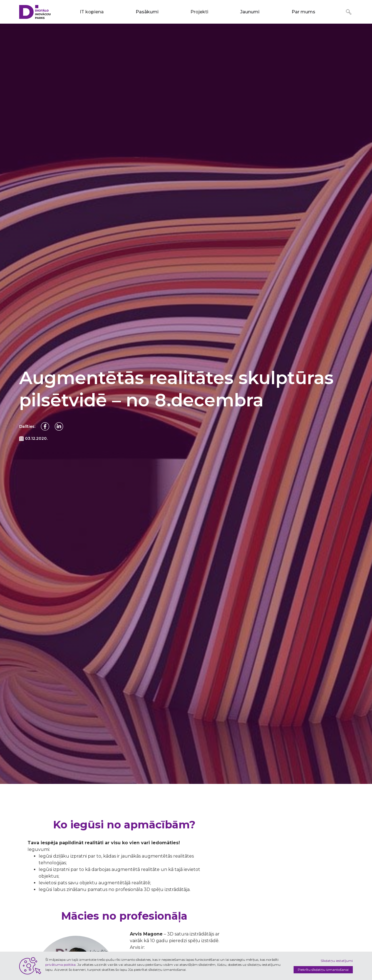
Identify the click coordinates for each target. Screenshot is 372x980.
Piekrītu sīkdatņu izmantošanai (323, 970)
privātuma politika (60, 965)
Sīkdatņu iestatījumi (337, 961)
